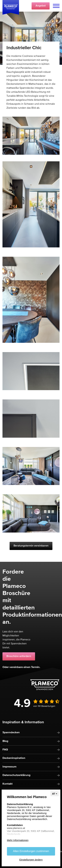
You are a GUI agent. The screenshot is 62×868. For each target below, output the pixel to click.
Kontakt (8, 784)
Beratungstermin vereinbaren (31, 546)
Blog (5, 741)
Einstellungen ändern (31, 860)
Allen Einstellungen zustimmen (31, 851)
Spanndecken (11, 732)
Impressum (9, 767)
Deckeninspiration (14, 758)
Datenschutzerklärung (16, 775)
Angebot (41, 6)
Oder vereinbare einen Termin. (21, 667)
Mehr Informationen (18, 840)
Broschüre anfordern (19, 656)
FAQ (5, 750)
